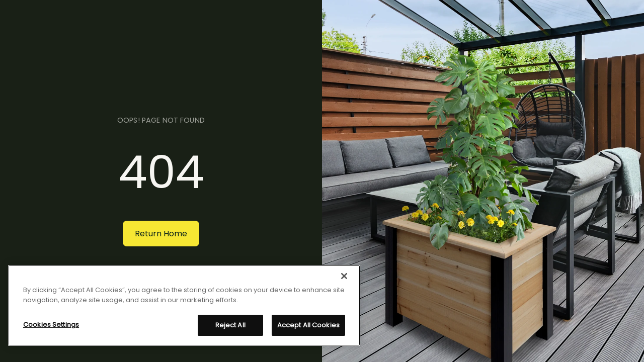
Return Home (161, 234)
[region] (184, 305)
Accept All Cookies (308, 325)
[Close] (344, 276)
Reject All (230, 325)
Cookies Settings (51, 325)
